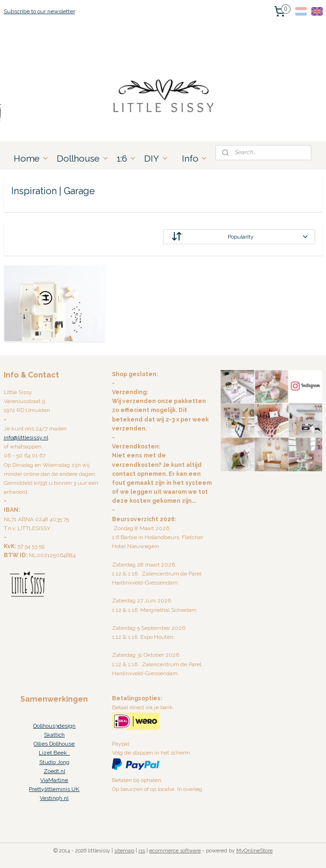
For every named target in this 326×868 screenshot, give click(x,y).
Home (31, 158)
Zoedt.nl (54, 771)
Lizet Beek (54, 753)
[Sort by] (239, 237)
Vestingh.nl (54, 798)
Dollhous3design (54, 726)
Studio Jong (54, 762)
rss (142, 851)
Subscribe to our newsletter (39, 11)
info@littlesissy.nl (26, 438)
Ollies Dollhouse (54, 744)
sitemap (124, 851)
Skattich (54, 735)
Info (195, 158)
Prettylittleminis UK (54, 789)
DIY (156, 158)
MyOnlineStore (254, 851)
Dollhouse (83, 158)
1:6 (127, 158)
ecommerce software (175, 851)
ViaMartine (54, 780)
